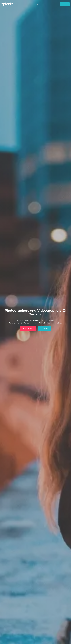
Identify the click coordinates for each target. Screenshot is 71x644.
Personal (28, 4)
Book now (65, 4)
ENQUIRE (45, 329)
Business (20, 4)
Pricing (51, 4)
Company (37, 4)
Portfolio (45, 4)
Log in (57, 4)
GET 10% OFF (28, 329)
